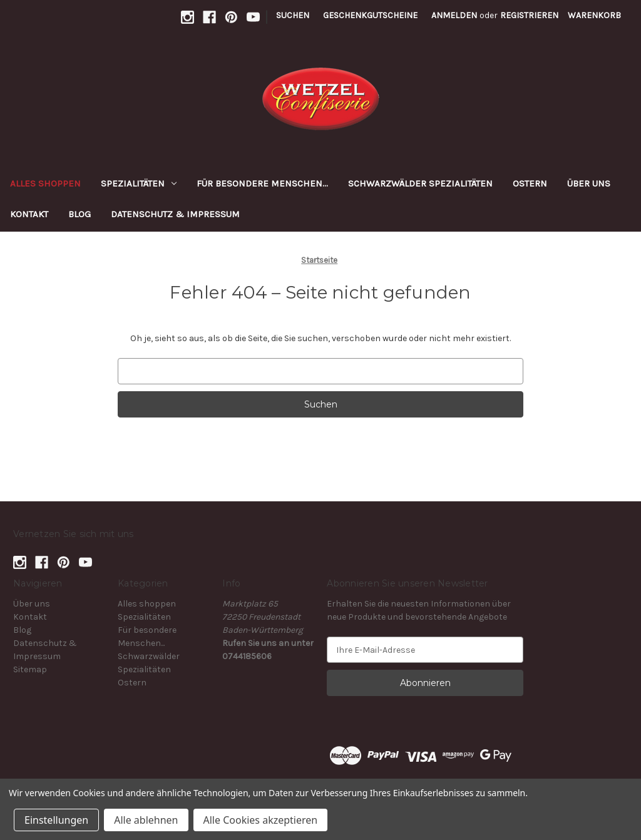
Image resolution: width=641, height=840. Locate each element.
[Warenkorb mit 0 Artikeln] (594, 15)
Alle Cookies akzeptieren (261, 820)
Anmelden (454, 15)
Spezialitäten (139, 183)
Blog (79, 214)
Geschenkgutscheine (370, 15)
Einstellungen (56, 820)
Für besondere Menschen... (262, 183)
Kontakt (29, 214)
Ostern (530, 183)
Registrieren (529, 15)
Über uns (589, 183)
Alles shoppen (45, 183)
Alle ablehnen (146, 820)
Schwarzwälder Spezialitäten (420, 183)
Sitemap (30, 669)
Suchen (293, 15)
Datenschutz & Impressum (175, 214)
